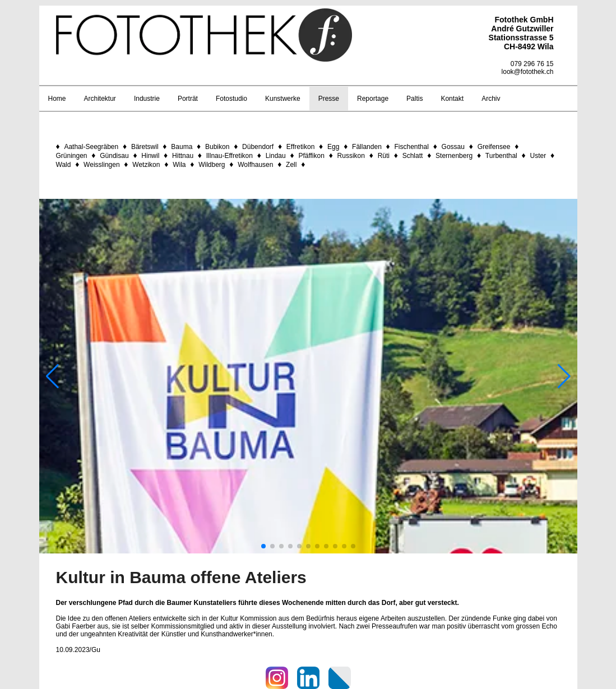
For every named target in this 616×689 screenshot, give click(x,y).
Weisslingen (101, 165)
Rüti (384, 156)
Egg (333, 147)
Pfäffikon (311, 156)
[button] (263, 546)
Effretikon (300, 147)
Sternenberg (454, 156)
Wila (179, 165)
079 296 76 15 (532, 64)
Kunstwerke (283, 99)
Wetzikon (146, 165)
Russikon (351, 156)
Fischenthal (412, 147)
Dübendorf (258, 147)
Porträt (188, 99)
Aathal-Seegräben (91, 147)
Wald (64, 165)
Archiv (491, 99)
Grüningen (72, 156)
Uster (538, 156)
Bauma (182, 147)
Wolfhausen (255, 165)
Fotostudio (231, 99)
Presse (329, 99)
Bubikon (217, 147)
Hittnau (183, 156)
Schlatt (413, 156)
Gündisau (114, 156)
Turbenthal (501, 156)
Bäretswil (145, 147)
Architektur (100, 99)
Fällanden (367, 147)
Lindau (276, 156)
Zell (291, 165)
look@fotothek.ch (528, 72)
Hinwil (150, 156)
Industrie (147, 99)
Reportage (373, 99)
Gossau (453, 147)
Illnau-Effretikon (230, 156)
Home (57, 99)
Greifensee (494, 147)
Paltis (414, 99)
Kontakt (452, 99)
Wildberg (212, 165)
